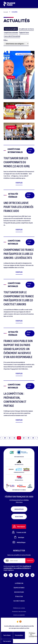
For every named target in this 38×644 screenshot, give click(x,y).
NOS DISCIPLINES (19, 592)
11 (10, 438)
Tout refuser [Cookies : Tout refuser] (7, 635)
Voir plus (19, 183)
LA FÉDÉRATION (19, 583)
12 (14, 438)
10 (5, 438)
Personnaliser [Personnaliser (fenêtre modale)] (19, 635)
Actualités (14, 12)
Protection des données (19, 611)
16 (33, 438)
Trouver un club (19, 532)
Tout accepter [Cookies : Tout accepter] (7, 641)
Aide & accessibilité (19, 615)
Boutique (19, 537)
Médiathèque (19, 542)
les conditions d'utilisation (22, 568)
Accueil (6, 12)
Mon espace (19, 526)
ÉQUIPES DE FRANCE (19, 588)
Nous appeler (19, 509)
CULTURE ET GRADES (19, 601)
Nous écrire (19, 517)
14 (24, 438)
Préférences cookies (19, 608)
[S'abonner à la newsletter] (30, 561)
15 (28, 438)
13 (19, 438)
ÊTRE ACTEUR (19, 596)
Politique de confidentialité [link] (32, 635)
